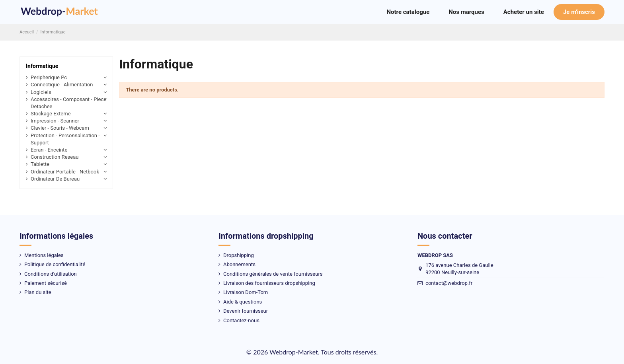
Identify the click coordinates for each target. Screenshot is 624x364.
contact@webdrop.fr (449, 283)
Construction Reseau (55, 157)
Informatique (42, 66)
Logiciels (41, 92)
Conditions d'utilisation (51, 274)
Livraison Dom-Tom (246, 292)
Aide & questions (243, 302)
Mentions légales (44, 255)
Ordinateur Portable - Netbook (65, 172)
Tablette (40, 164)
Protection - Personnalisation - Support (65, 139)
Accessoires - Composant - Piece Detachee (68, 103)
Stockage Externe (51, 114)
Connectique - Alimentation (62, 85)
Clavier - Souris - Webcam (60, 128)
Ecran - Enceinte (49, 150)
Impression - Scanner (55, 121)
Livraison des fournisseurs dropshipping (269, 283)
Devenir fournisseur (246, 311)
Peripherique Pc (49, 77)
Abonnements (239, 264)
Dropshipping (239, 255)
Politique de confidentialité (55, 264)
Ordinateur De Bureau (55, 179)
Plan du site (38, 292)
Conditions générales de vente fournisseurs (273, 274)
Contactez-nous (241, 320)
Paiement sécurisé (46, 283)
